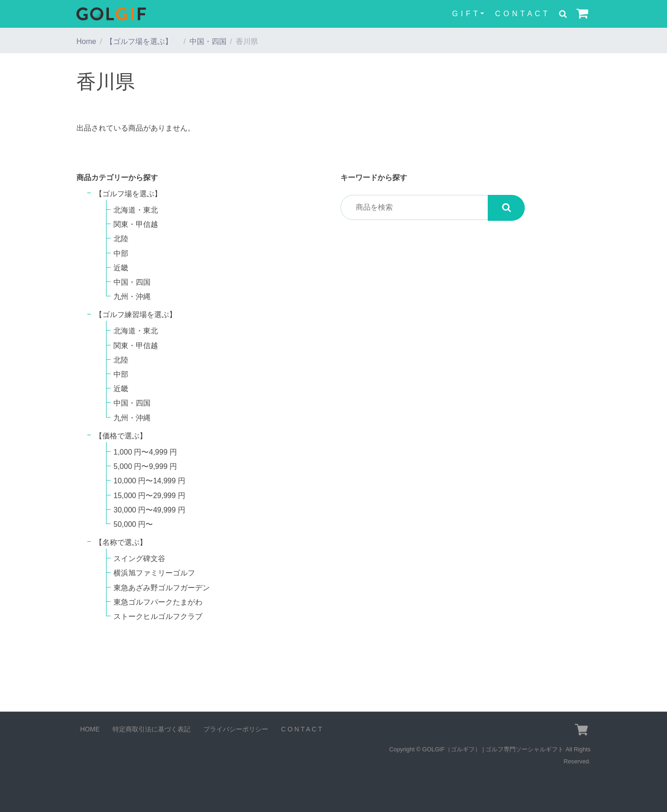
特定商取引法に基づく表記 (151, 729)
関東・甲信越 (136, 224)
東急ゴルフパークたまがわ (158, 602)
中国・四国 (208, 41)
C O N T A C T (522, 14)
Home (86, 41)
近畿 (121, 268)
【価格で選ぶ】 (121, 436)
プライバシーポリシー (236, 729)
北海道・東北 (136, 210)
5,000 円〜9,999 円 (145, 466)
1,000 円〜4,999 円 (145, 452)
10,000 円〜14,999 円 (149, 481)
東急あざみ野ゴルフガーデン (162, 588)
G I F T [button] (465, 14)
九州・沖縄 (132, 297)
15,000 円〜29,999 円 (149, 496)
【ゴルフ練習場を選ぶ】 (139, 315)
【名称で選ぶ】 (121, 542)
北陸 (121, 239)
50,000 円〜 (133, 524)
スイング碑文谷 (139, 559)
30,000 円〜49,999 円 (149, 510)
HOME (90, 729)
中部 (121, 253)
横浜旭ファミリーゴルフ (154, 573)
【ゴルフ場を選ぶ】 (143, 41)
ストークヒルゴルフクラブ (158, 616)
